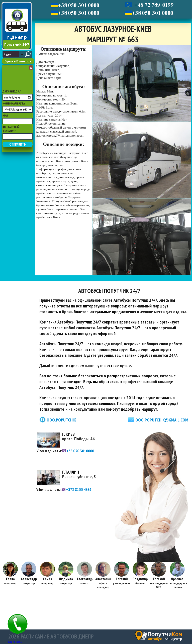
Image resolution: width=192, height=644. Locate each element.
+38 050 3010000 (78, 451)
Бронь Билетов (18, 61)
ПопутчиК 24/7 (17, 44)
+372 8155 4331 (77, 489)
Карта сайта (15, 642)
